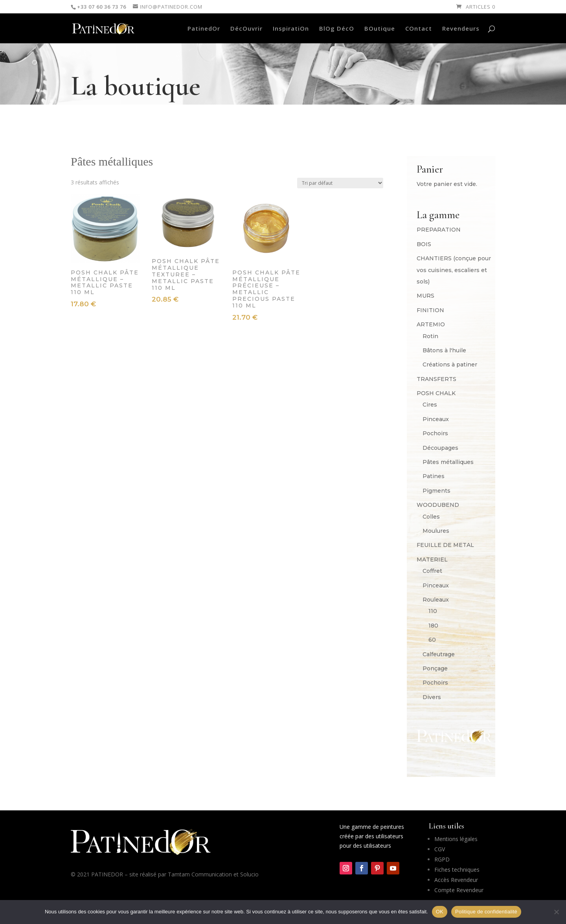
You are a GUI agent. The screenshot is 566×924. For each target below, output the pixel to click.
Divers (432, 697)
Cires (430, 405)
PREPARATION (439, 230)
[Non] (556, 912)
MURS (425, 296)
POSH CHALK (436, 393)
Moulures (436, 531)
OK (440, 912)
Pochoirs (435, 433)
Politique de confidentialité (486, 912)
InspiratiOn (291, 29)
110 (433, 611)
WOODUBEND (438, 505)
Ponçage (435, 668)
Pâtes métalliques (448, 462)
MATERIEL (432, 560)
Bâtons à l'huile (444, 350)
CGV (440, 849)
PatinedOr (204, 29)
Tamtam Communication (200, 874)
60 (432, 640)
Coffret (432, 571)
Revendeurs (461, 29)
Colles (431, 517)
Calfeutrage (439, 654)
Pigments (436, 491)
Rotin (430, 336)
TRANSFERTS (436, 379)
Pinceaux (436, 419)
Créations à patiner (450, 364)
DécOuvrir (246, 29)
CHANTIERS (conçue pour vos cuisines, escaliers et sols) (454, 270)
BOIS (424, 244)
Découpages (440, 448)
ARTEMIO (431, 324)
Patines (434, 476)
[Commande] (340, 183)
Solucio (249, 874)
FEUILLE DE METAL (445, 545)
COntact (419, 29)
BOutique (380, 29)
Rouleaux (436, 600)
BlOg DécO (337, 29)
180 (433, 626)
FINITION (430, 310)
